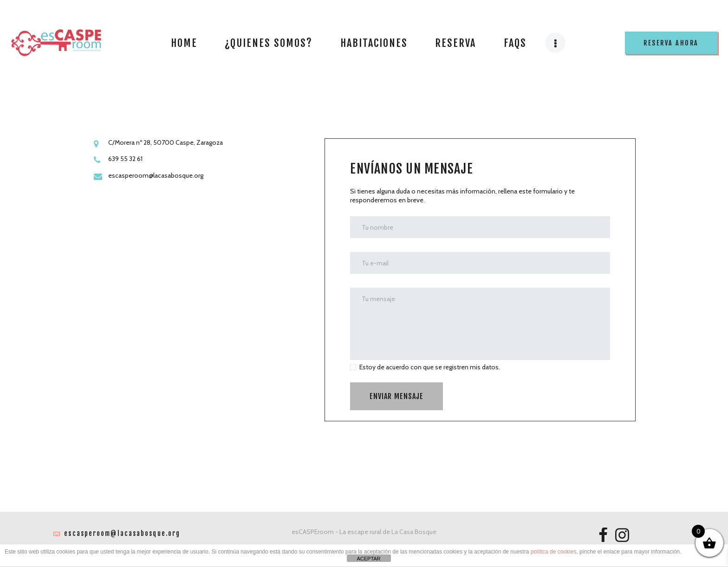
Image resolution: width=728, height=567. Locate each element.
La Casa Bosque (414, 532)
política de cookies (554, 552)
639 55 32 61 (125, 159)
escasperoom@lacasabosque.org (156, 175)
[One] (201, 306)
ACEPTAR (368, 559)
